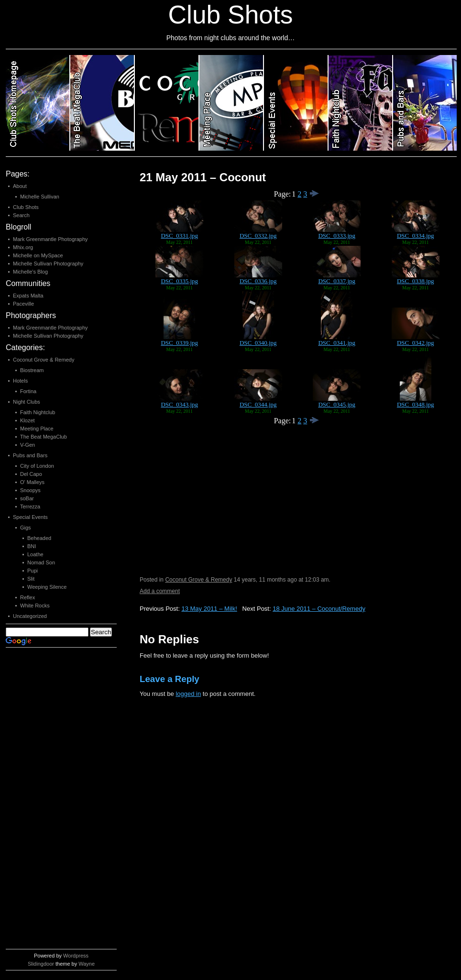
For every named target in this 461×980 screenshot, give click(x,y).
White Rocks (35, 606)
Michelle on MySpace (38, 255)
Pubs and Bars (30, 455)
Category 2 (103, 103)
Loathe (35, 554)
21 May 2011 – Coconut (203, 177)
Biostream (32, 370)
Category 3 (167, 103)
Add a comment (160, 591)
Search (21, 215)
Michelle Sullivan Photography (48, 264)
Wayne (87, 964)
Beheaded (39, 538)
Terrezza (30, 507)
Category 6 (361, 103)
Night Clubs (27, 402)
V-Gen (27, 445)
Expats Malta (28, 296)
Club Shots (26, 207)
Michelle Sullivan (40, 197)
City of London (37, 466)
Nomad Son (41, 562)
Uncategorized (30, 616)
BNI (32, 546)
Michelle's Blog (30, 272)
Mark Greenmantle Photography (50, 239)
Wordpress (76, 956)
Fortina (28, 391)
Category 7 (425, 103)
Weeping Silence (47, 587)
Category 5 (296, 103)
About (20, 186)
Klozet (27, 420)
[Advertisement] (44, 801)
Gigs (26, 528)
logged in (188, 694)
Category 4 (232, 103)
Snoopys (30, 490)
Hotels (20, 381)
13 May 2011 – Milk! (209, 609)
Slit (31, 579)
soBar (27, 498)
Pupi (33, 571)
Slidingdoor (41, 964)
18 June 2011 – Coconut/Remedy (319, 609)
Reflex (27, 597)
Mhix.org (23, 247)
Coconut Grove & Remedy (198, 580)
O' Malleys (32, 482)
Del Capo (31, 474)
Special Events (30, 517)
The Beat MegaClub (44, 437)
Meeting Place (37, 429)
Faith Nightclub (38, 412)
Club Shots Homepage (38, 103)
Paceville (23, 304)
